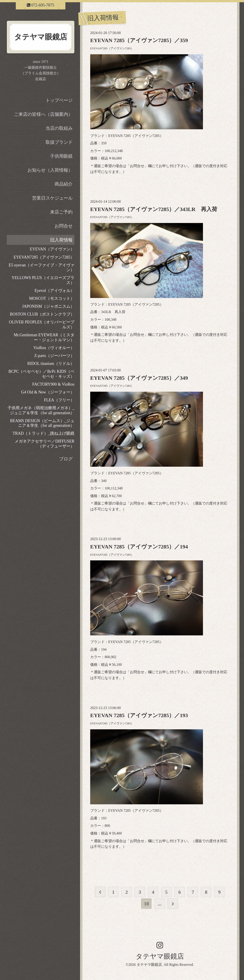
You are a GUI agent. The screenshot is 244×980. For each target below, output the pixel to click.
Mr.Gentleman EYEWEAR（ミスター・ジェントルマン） (44, 337)
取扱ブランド (59, 142)
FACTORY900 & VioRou (53, 384)
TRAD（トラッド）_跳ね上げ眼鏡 (44, 433)
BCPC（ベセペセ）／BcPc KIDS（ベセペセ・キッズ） (41, 374)
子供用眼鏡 (61, 156)
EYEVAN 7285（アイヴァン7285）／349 (139, 378)
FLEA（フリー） (59, 400)
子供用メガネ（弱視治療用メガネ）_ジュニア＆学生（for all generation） (41, 410)
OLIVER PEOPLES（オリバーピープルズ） (42, 325)
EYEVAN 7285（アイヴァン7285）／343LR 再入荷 (154, 209)
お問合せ (137, 166)
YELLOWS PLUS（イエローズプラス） (43, 280)
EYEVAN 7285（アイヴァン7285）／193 (139, 715)
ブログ (66, 459)
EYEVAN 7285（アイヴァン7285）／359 (139, 40)
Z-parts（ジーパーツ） (54, 356)
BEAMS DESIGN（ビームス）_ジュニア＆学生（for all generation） (42, 423)
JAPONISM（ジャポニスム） (48, 306)
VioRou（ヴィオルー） (54, 348)
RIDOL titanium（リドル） (51, 364)
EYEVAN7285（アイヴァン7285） (112, 48)
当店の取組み (59, 128)
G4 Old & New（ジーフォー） (48, 392)
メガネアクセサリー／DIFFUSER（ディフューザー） (45, 444)
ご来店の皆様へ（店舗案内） (43, 114)
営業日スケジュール (52, 198)
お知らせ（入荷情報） (50, 170)
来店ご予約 (61, 212)
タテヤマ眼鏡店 (160, 956)
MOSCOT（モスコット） (52, 298)
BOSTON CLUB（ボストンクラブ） (42, 314)
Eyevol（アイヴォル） (54, 291)
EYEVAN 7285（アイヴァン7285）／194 (139, 547)
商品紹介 (64, 184)
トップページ (59, 100)
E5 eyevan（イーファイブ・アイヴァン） (42, 268)
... (160, 904)
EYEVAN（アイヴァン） (52, 249)
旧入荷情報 (61, 240)
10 (147, 904)
